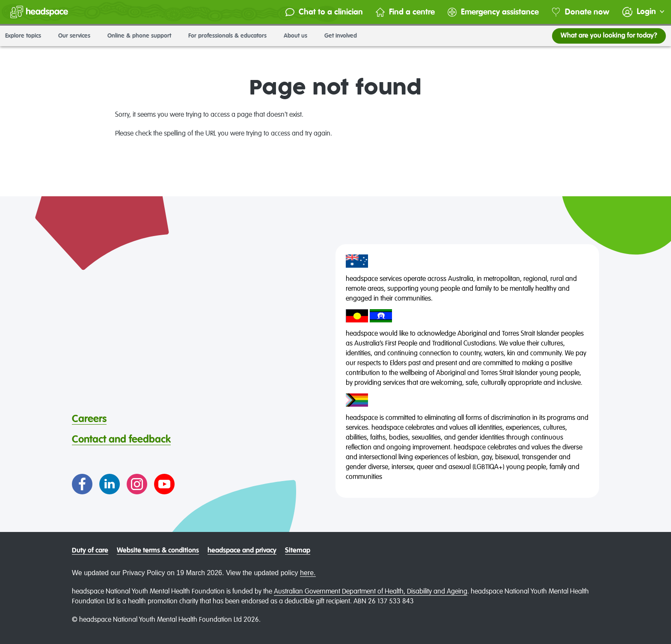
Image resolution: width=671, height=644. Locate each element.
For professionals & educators (231, 36)
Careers (89, 419)
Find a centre (405, 12)
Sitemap (298, 551)
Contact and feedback (121, 440)
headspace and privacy (242, 551)
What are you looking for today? (609, 36)
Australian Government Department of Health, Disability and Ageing (371, 592)
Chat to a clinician (324, 12)
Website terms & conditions (158, 551)
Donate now (580, 12)
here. (308, 573)
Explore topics (27, 36)
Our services (78, 36)
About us (299, 36)
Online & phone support (143, 36)
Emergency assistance (493, 12)
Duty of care (90, 551)
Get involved (344, 36)
